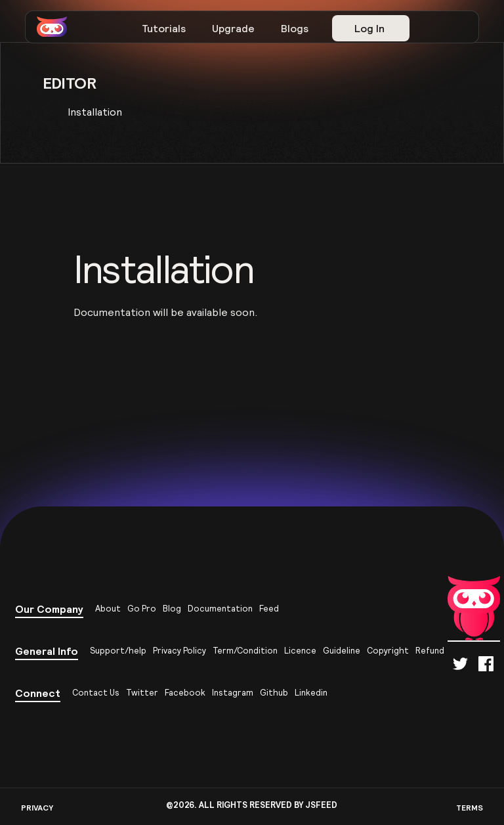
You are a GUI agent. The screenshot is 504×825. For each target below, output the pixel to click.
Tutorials (164, 28)
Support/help (118, 651)
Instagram (233, 693)
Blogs (295, 28)
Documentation (220, 609)
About (108, 609)
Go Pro (142, 609)
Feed (269, 609)
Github (274, 693)
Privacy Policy (179, 651)
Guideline (342, 651)
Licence (300, 651)
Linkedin (311, 693)
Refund (430, 651)
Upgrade (233, 28)
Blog (172, 609)
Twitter (142, 693)
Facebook (185, 693)
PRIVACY (37, 808)
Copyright (388, 651)
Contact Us (96, 693)
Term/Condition (245, 651)
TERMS (470, 808)
